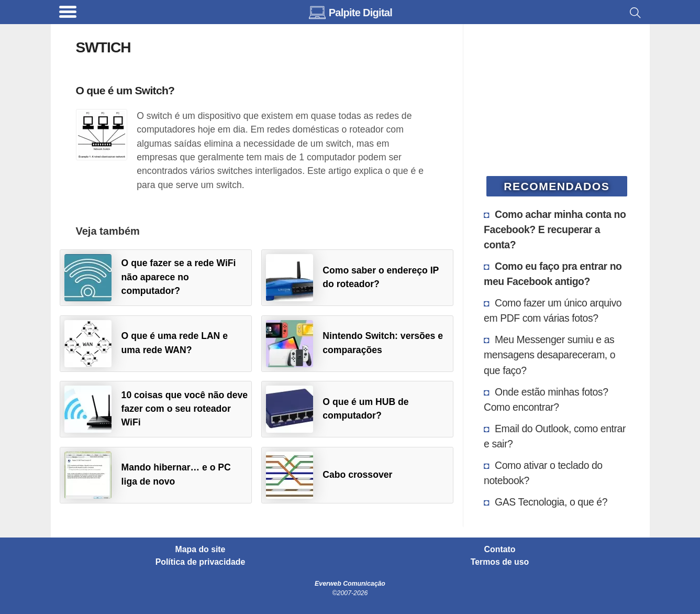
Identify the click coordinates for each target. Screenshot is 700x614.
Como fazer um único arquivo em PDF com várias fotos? (553, 310)
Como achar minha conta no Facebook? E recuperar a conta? (555, 229)
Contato (500, 550)
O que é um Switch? (125, 90)
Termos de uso (500, 562)
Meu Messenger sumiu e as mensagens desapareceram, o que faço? (549, 355)
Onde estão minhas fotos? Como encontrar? (546, 399)
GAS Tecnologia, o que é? (551, 502)
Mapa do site (201, 550)
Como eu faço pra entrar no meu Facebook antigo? (553, 274)
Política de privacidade (201, 562)
